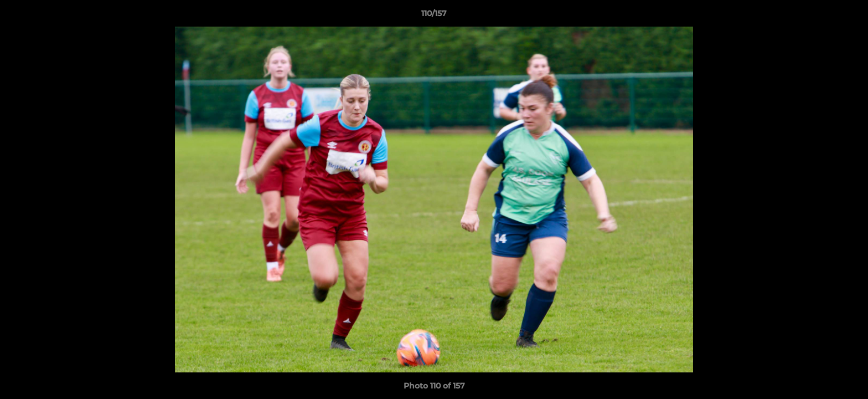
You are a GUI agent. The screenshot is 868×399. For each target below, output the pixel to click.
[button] (848, 16)
